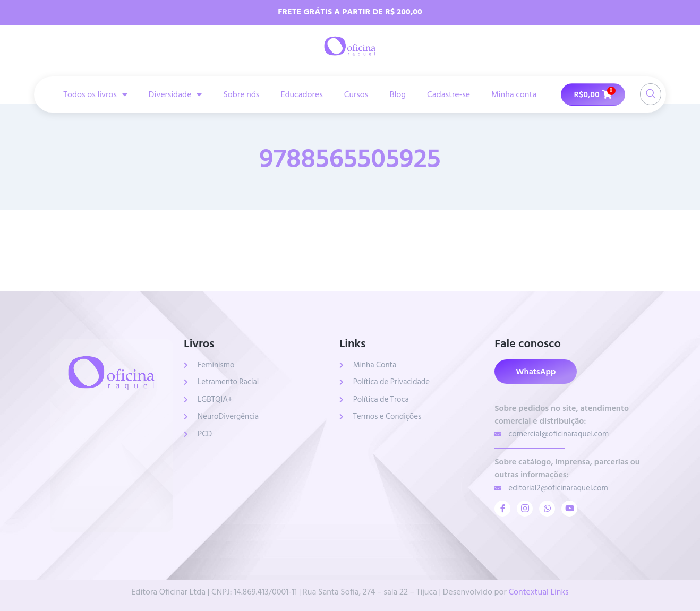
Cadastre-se (449, 94)
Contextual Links (538, 592)
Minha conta (514, 94)
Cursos (356, 94)
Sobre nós (241, 94)
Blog (398, 94)
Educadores (301, 94)
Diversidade (176, 94)
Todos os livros (95, 94)
